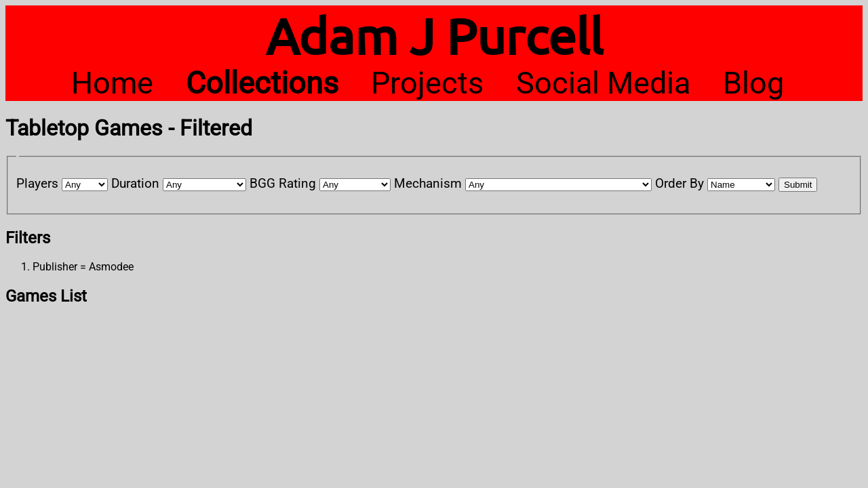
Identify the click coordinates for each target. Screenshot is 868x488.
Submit (798, 185)
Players (37, 183)
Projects (427, 83)
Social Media (603, 83)
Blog (753, 83)
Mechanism (428, 183)
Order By (679, 183)
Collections (262, 83)
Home (112, 83)
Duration (135, 183)
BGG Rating (283, 183)
